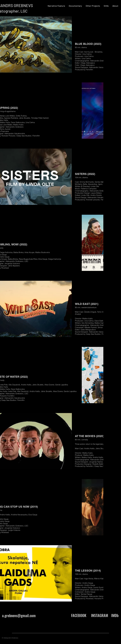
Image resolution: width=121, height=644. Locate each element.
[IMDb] (115, 615)
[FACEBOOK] (79, 615)
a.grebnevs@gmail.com (19, 615)
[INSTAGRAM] (100, 615)
